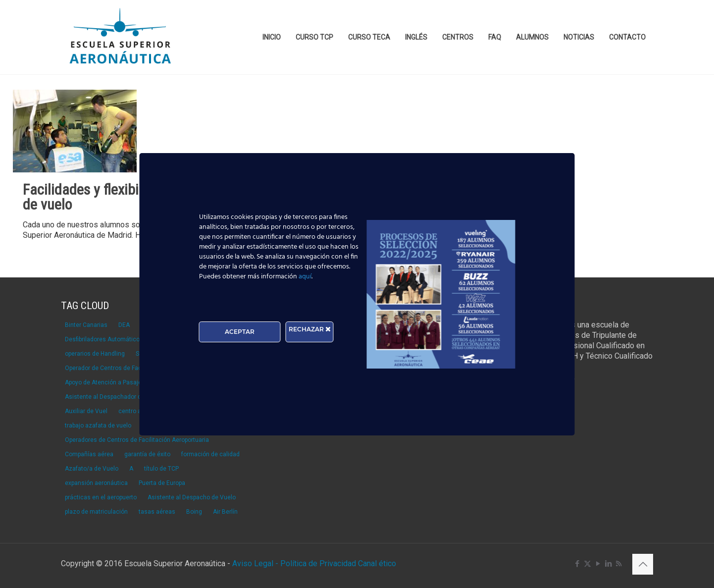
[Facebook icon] (577, 564)
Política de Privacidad (319, 563)
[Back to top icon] (643, 564)
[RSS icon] (619, 564)
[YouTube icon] (598, 564)
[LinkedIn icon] (608, 564)
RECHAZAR (310, 329)
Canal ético (377, 563)
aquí (305, 277)
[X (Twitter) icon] (587, 564)
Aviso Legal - (255, 563)
